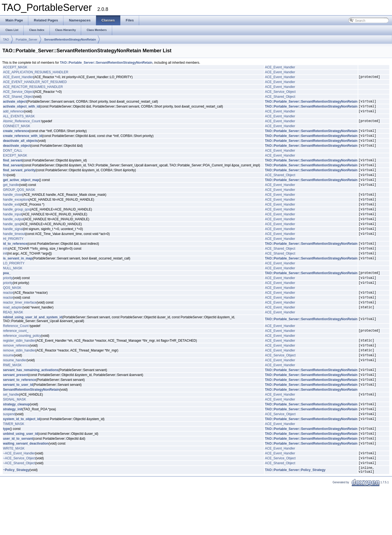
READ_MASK (13, 341)
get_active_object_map (21, 191)
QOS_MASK (12, 313)
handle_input (12, 230)
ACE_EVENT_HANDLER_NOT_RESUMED (35, 83)
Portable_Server (27, 39)
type (6, 470)
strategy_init (13, 448)
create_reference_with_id (23, 141)
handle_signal (13, 247)
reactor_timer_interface (20, 330)
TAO (6, 39)
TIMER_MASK (14, 465)
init (5, 275)
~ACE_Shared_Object (19, 509)
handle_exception (16, 213)
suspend (9, 454)
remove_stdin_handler (19, 382)
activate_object (15, 103)
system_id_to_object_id (22, 460)
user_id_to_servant (18, 482)
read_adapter (13, 336)
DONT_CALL (13, 158)
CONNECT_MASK (17, 130)
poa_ (7, 296)
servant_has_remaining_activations (31, 404)
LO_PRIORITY (14, 286)
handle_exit (11, 219)
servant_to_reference (19, 415)
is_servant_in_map (18, 281)
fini (5, 185)
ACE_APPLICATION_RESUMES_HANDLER (36, 72)
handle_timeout (14, 253)
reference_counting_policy (22, 365)
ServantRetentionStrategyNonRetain (70, 39)
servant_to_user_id (18, 421)
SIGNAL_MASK (15, 437)
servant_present (16, 410)
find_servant (13, 168)
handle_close (13, 207)
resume (8, 388)
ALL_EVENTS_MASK (19, 120)
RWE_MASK (12, 399)
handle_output (13, 236)
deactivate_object (17, 153)
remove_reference (16, 376)
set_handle (11, 432)
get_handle (11, 197)
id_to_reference (15, 264)
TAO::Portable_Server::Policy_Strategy (295, 517)
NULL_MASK (13, 291)
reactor (8, 319)
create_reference (16, 136)
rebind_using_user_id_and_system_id (33, 346)
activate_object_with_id (21, 109)
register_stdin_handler (19, 371)
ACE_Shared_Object (18, 97)
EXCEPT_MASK (15, 163)
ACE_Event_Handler (280, 67)
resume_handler (15, 393)
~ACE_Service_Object (19, 504)
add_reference (13, 114)
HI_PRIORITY (13, 258)
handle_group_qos (16, 225)
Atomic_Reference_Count (22, 125)
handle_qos (11, 242)
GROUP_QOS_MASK (19, 202)
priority (8, 302)
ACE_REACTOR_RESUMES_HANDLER (33, 88)
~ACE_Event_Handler (19, 498)
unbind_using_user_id (20, 476)
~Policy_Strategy (16, 517)
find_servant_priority (19, 180)
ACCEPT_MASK (15, 67)
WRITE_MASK (14, 493)
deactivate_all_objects (20, 147)
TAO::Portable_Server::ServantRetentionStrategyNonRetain (106, 63)
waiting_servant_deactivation (26, 487)
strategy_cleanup (16, 442)
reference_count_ (16, 360)
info (6, 270)
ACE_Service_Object (18, 93)
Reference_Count (16, 354)
